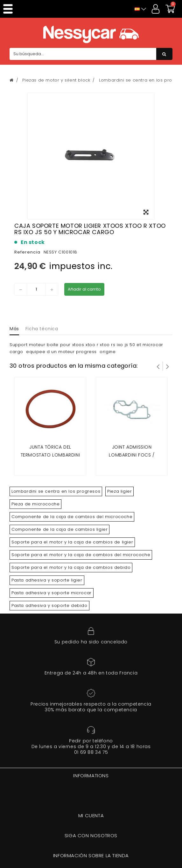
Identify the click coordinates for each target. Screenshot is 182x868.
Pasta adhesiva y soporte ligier (47, 580)
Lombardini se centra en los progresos (56, 491)
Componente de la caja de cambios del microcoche (72, 517)
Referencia (27, 252)
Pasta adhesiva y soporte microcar (52, 593)
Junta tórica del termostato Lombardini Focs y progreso (50, 455)
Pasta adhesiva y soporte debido (49, 605)
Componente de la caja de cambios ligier (59, 529)
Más (14, 329)
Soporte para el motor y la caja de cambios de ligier (72, 542)
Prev (158, 366)
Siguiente (168, 366)
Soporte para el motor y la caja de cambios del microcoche (81, 555)
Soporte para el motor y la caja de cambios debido (71, 567)
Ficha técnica (42, 329)
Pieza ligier (119, 491)
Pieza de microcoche (35, 504)
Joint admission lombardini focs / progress (132, 455)
